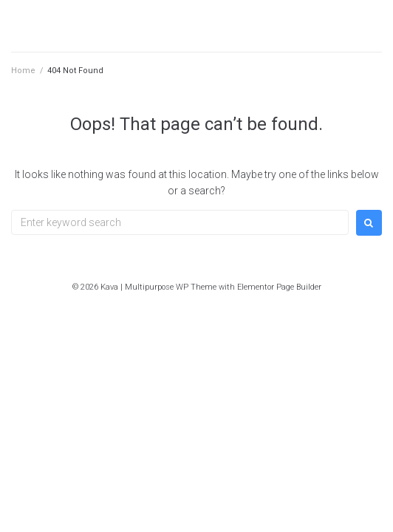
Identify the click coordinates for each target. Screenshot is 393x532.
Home (23, 71)
